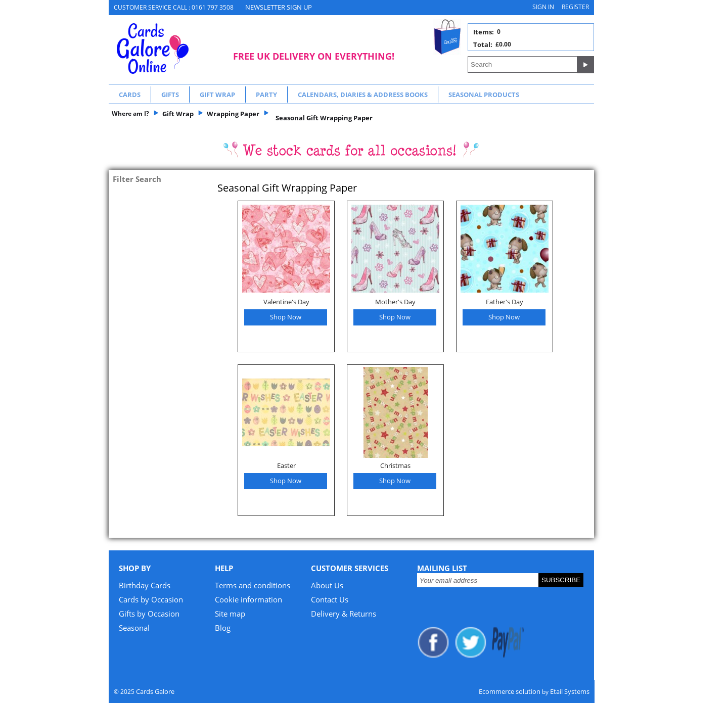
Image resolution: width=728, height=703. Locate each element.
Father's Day (505, 302)
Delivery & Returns (344, 614)
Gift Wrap (217, 95)
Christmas (395, 465)
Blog (223, 628)
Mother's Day (395, 302)
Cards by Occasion (151, 599)
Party (266, 95)
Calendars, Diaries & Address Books (363, 95)
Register (575, 7)
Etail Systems (570, 691)
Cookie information (248, 599)
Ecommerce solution (510, 691)
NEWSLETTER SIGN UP (279, 7)
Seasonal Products (484, 95)
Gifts (170, 95)
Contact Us (330, 599)
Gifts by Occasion (149, 614)
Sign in (543, 7)
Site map (230, 614)
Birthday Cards (145, 585)
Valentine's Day (286, 302)
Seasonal (134, 628)
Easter (286, 465)
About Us (327, 585)
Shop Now (286, 317)
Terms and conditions (253, 585)
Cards (130, 95)
